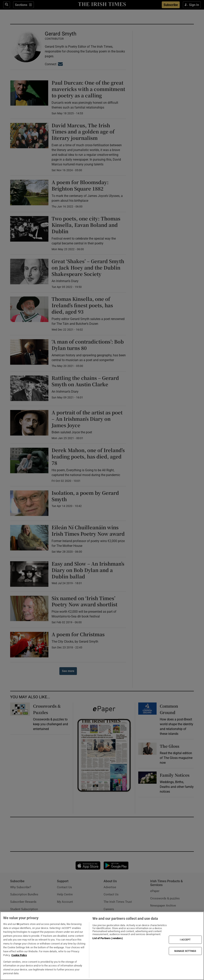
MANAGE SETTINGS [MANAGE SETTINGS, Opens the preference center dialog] (185, 951)
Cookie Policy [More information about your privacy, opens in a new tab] (19, 955)
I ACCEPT (185, 940)
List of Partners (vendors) (108, 938)
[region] (102, 946)
